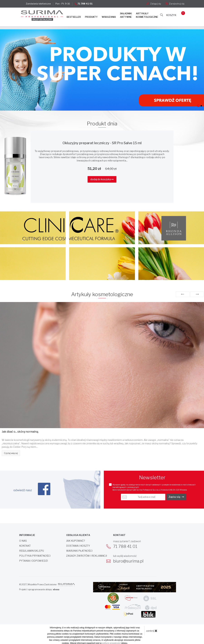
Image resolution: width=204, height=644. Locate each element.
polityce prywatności (111, 643)
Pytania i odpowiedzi (34, 560)
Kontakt (25, 545)
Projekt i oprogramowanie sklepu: (39, 589)
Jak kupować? (76, 540)
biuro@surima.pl (128, 561)
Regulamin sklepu (32, 550)
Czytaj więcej (11, 453)
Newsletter (152, 477)
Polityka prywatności (35, 555)
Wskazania (109, 17)
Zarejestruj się (175, 4)
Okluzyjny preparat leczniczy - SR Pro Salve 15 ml (102, 142)
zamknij (152, 630)
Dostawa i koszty (78, 545)
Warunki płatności (79, 550)
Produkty (91, 17)
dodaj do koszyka (102, 179)
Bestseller (74, 17)
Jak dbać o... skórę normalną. (20, 431)
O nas (23, 540)
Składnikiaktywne (126, 15)
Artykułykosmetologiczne (147, 15)
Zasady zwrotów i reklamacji (87, 555)
